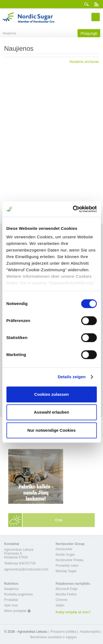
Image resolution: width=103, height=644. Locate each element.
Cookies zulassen (52, 394)
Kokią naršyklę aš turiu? (73, 612)
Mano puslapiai (15, 611)
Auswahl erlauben (51, 412)
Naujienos (11, 589)
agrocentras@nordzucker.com (26, 569)
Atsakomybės (90, 632)
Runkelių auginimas (19, 594)
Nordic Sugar (65, 555)
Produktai (11, 600)
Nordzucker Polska (70, 560)
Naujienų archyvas (84, 61)
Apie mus (11, 605)
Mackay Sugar (66, 571)
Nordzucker (64, 549)
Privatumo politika (63, 632)
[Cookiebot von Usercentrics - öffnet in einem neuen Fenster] (73, 209)
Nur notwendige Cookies (52, 430)
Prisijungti (89, 33)
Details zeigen (72, 377)
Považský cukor (67, 566)
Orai (59, 520)
